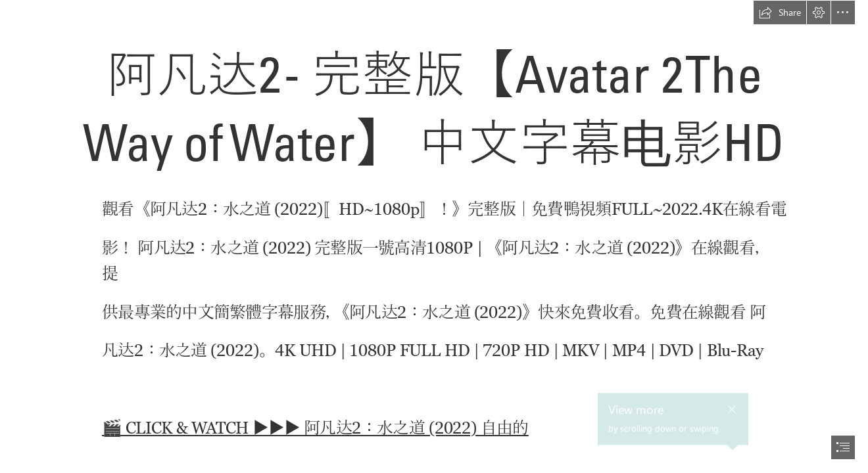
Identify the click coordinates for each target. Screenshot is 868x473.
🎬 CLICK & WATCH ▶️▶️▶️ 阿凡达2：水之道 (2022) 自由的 (315, 428)
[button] (780, 12)
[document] (434, 236)
